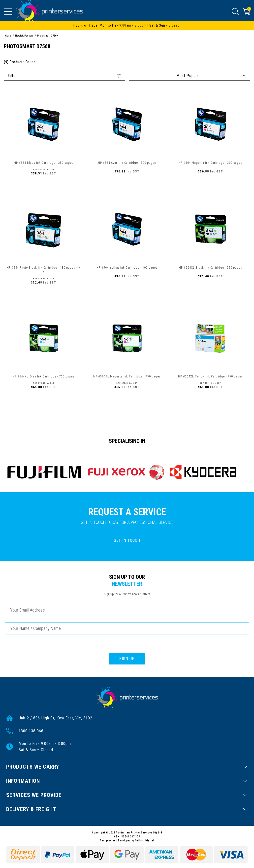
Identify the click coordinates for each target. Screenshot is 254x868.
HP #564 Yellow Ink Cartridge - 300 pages (127, 268)
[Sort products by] (190, 76)
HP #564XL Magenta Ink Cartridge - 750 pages (127, 376)
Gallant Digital (145, 841)
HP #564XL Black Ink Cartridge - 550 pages (210, 268)
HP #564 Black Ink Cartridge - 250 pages (44, 163)
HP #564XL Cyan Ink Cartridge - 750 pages (44, 376)
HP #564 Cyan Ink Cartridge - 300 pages (127, 163)
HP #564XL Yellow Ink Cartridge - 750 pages (210, 376)
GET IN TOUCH (127, 540)
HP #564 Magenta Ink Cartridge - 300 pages (210, 163)
